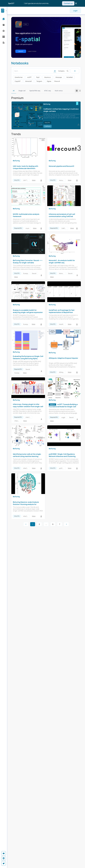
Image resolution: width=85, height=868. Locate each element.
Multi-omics (59, 91)
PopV (38, 77)
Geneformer (19, 77)
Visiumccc (48, 77)
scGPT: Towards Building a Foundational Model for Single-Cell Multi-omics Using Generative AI (63, 407)
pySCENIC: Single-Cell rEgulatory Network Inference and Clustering (62, 455)
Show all (57, 81)
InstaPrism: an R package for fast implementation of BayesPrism (62, 311)
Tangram (39, 81)
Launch (21, 51)
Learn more (32, 51)
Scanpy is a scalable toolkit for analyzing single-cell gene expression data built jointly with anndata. (28, 312)
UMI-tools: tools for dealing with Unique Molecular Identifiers (26, 167)
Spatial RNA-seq (35, 91)
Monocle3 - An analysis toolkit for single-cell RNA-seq (62, 261)
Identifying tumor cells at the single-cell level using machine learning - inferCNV (27, 456)
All (55, 71)
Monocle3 (28, 81)
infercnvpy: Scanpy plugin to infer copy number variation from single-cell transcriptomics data (28, 406)
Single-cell (22, 91)
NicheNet (70, 77)
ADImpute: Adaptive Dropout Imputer (63, 358)
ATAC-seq (47, 91)
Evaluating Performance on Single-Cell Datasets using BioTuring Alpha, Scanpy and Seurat (28, 358)
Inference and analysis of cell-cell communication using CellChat (62, 215)
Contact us (68, 3)
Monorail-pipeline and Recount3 (61, 166)
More (34, 180)
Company (61, 71)
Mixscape (59, 77)
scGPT (29, 77)
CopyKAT (18, 81)
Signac (49, 81)
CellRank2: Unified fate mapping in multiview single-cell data (61, 110)
